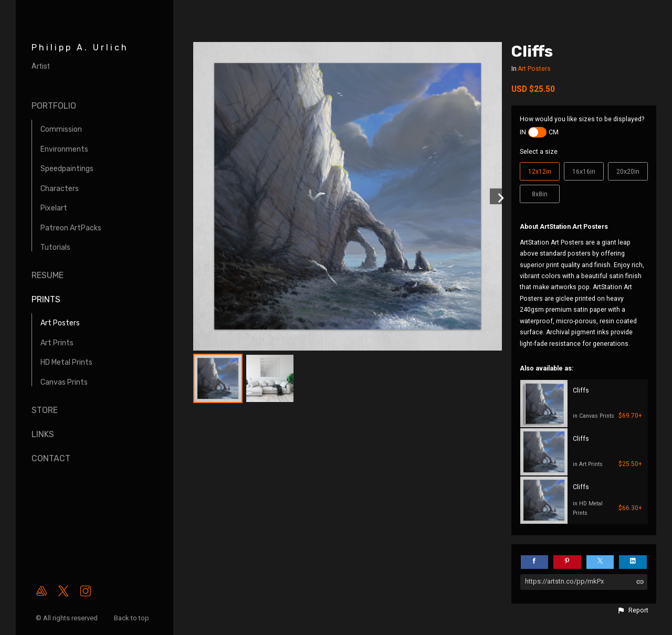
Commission (61, 129)
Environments (64, 149)
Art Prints (57, 343)
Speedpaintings (67, 169)
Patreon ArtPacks (71, 228)
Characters (60, 189)
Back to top (132, 618)
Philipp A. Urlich (80, 47)
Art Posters (60, 323)
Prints (46, 299)
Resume (48, 275)
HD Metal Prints (66, 362)
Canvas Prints (64, 382)
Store (45, 410)
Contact (51, 458)
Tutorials (55, 247)
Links (43, 434)
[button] (633, 610)
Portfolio (54, 106)
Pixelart (54, 208)
